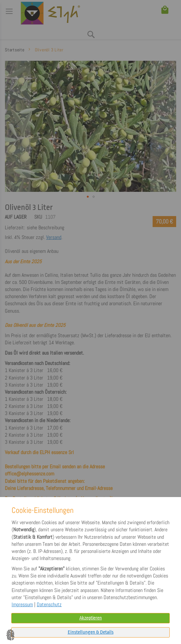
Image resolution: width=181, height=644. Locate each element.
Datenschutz (49, 605)
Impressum (22, 605)
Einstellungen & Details (91, 632)
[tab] (90, 632)
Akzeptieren (91, 618)
